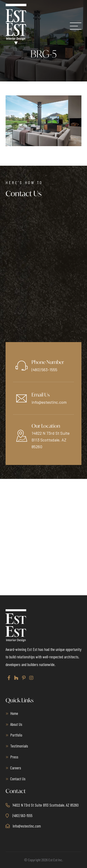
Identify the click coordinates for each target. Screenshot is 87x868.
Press (14, 757)
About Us (16, 724)
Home (14, 713)
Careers (16, 768)
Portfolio (16, 735)
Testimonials (19, 746)
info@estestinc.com (49, 402)
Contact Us (18, 779)
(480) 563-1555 (44, 370)
